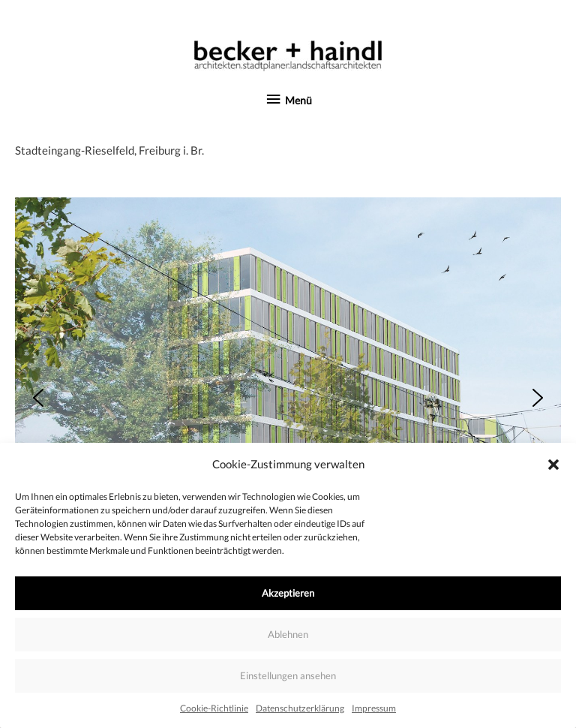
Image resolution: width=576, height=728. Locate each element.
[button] (553, 465)
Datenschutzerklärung (300, 708)
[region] (288, 398)
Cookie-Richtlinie (214, 708)
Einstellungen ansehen (288, 675)
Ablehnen (288, 634)
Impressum (374, 708)
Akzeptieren (288, 593)
